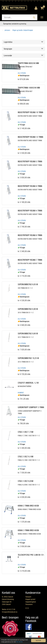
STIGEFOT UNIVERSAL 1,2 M (28, 383)
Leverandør (8, 55)
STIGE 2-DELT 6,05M (26, 481)
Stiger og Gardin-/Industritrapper (23, 30)
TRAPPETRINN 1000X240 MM (29, 88)
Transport (28, 597)
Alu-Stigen (22, 73)
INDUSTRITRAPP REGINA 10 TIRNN (30, 112)
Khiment (21, 393)
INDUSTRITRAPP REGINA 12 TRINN (30, 137)
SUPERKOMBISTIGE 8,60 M (28, 333)
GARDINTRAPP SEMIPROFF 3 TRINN (31, 407)
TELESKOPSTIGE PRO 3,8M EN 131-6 (31, 556)
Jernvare (7, 30)
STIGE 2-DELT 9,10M (26, 456)
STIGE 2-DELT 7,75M (26, 432)
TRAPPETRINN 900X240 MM (28, 63)
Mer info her (19, 642)
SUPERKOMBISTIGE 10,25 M (28, 358)
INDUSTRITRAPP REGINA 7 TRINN (30, 260)
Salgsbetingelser (31, 602)
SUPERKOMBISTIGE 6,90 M (28, 309)
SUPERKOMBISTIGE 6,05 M (28, 284)
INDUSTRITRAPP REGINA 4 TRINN (30, 211)
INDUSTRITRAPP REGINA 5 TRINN (30, 161)
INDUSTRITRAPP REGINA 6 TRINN (30, 235)
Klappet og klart (30, 599)
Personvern (29, 604)
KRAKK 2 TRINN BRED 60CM (28, 506)
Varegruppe (8, 49)
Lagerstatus (8, 42)
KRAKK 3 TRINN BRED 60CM (28, 530)
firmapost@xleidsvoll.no (10, 612)
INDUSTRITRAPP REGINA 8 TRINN (30, 186)
